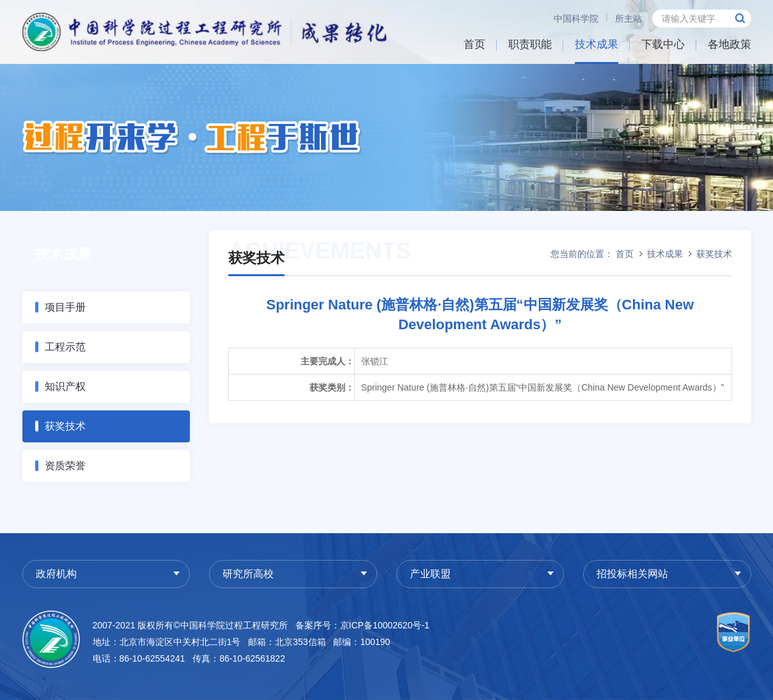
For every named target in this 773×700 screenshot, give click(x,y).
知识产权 (65, 386)
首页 (474, 44)
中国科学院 (576, 19)
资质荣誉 (65, 466)
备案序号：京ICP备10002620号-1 (363, 625)
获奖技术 (65, 426)
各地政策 (730, 44)
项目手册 (65, 307)
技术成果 (597, 44)
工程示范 (65, 347)
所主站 (629, 19)
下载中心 (663, 44)
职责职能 (530, 44)
